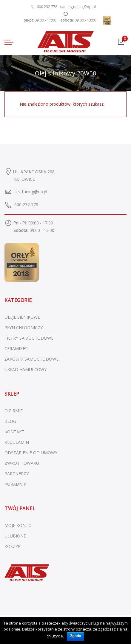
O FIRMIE (14, 411)
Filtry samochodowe (29, 338)
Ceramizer (16, 348)
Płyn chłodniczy (24, 328)
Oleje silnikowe (22, 317)
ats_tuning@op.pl (31, 192)
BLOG (10, 421)
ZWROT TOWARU (22, 463)
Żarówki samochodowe (31, 359)
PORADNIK (15, 484)
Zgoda (75, 636)
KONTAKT (14, 432)
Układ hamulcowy (26, 369)
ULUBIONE (15, 536)
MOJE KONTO (18, 525)
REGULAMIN (17, 442)
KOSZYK (13, 546)
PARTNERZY (17, 474)
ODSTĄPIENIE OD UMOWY (31, 453)
